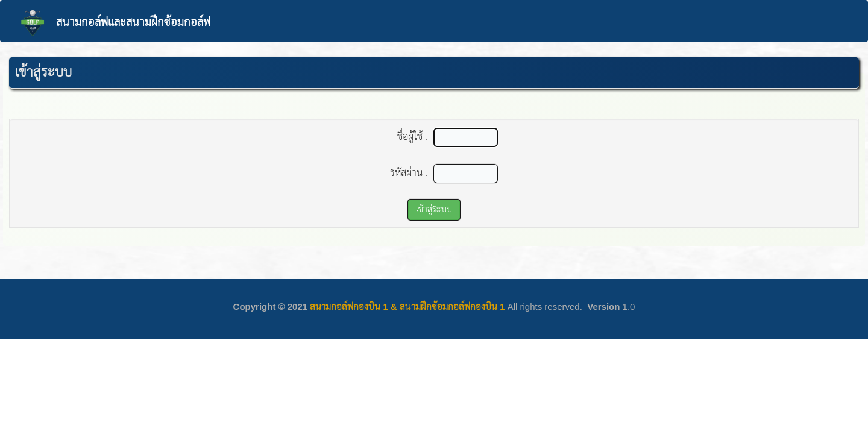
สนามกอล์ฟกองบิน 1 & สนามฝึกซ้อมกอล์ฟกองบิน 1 (407, 307)
